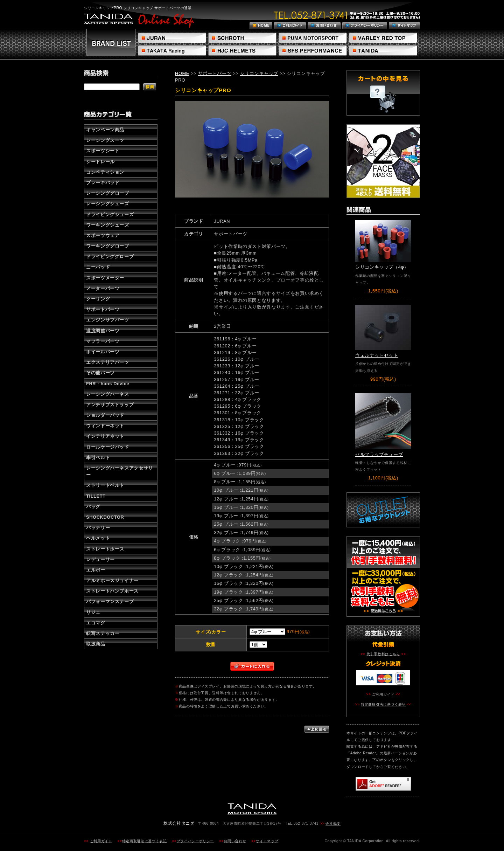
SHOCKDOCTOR (105, 517)
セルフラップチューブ (379, 454)
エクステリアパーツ (108, 362)
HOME (182, 73)
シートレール (100, 162)
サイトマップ (267, 841)
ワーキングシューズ (108, 225)
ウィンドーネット (105, 426)
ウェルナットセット (377, 355)
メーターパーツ (103, 288)
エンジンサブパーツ (108, 320)
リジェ (93, 612)
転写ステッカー (103, 633)
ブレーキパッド (103, 183)
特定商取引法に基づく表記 (383, 704)
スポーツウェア (103, 236)
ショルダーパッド (105, 415)
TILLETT (96, 496)
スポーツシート (103, 151)
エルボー (96, 570)
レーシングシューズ (108, 204)
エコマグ (96, 623)
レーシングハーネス (108, 394)
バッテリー (98, 528)
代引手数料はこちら (383, 654)
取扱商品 (96, 644)
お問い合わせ (235, 841)
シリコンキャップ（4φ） (382, 267)
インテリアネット (105, 436)
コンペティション (105, 172)
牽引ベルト (98, 458)
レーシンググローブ (108, 193)
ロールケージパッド (108, 447)
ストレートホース (105, 549)
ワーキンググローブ (108, 246)
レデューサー (100, 559)
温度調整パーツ (103, 331)
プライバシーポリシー (195, 841)
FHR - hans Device (108, 384)
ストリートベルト (105, 485)
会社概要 (333, 824)
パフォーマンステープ (110, 601)
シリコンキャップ (259, 73)
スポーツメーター (105, 278)
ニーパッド (98, 267)
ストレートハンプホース (112, 591)
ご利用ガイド (383, 694)
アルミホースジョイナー (112, 580)
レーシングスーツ (105, 140)
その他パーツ (100, 373)
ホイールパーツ (103, 352)
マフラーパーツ (103, 341)
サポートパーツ (103, 309)
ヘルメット (98, 538)
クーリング (98, 299)
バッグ (93, 507)
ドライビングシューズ (110, 215)
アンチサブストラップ (110, 405)
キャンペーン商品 (105, 130)
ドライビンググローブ (110, 257)
